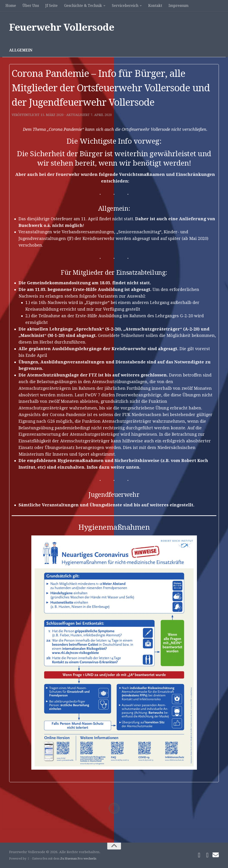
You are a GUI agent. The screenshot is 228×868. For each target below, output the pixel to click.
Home (11, 6)
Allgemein (21, 50)
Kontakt (155, 6)
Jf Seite (51, 6)
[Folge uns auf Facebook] (199, 855)
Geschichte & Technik (83, 6)
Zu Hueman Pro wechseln (78, 859)
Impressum (178, 6)
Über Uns (31, 6)
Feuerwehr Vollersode (62, 27)
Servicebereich (125, 6)
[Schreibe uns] (216, 855)
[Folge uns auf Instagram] (207, 855)
